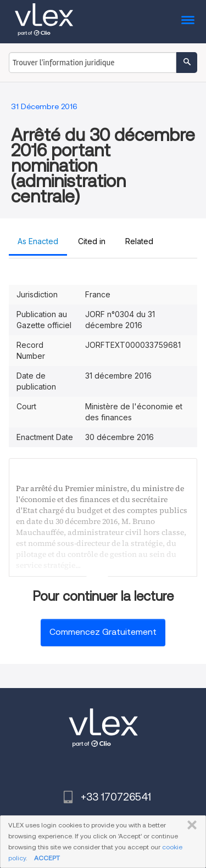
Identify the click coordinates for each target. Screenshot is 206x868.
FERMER (190, 825)
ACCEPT (47, 858)
